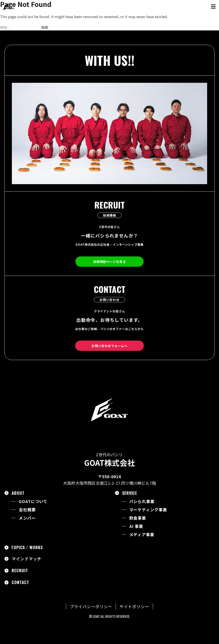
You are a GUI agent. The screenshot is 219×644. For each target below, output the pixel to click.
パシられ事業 (142, 501)
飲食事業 (138, 518)
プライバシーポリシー (91, 606)
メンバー (27, 518)
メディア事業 (142, 534)
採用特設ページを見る (110, 262)
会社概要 (27, 510)
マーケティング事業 (148, 510)
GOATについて (33, 501)
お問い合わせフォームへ (109, 346)
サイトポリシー (134, 606)
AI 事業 (136, 526)
